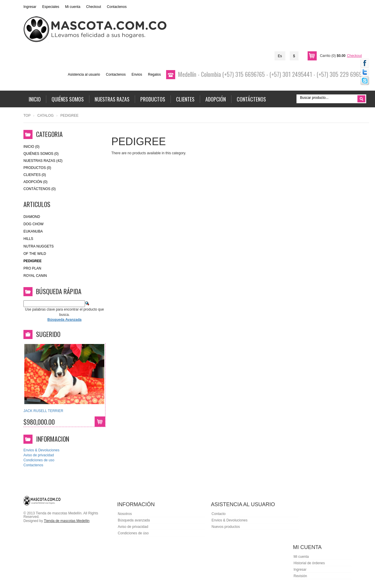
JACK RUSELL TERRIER (43, 411)
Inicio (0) (31, 147)
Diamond (32, 217)
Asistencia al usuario (84, 74)
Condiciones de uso (39, 460)
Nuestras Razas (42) (43, 161)
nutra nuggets (39, 246)
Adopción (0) (35, 182)
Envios (137, 74)
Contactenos (117, 7)
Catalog (45, 116)
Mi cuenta (73, 7)
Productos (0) (37, 168)
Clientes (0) (35, 175)
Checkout (94, 7)
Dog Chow (34, 224)
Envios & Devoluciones (41, 450)
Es (280, 56)
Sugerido (48, 334)
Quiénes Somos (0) (41, 154)
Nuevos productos (226, 527)
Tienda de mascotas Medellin (67, 521)
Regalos (154, 74)
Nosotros (125, 514)
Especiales (51, 7)
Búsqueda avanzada (134, 520)
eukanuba (33, 231)
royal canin (35, 276)
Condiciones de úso (133, 533)
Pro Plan (32, 268)
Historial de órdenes (309, 563)
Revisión (300, 576)
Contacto (219, 514)
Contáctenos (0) (40, 189)
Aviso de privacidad (39, 455)
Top (27, 116)
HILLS (28, 239)
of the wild (35, 254)
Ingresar (30, 7)
